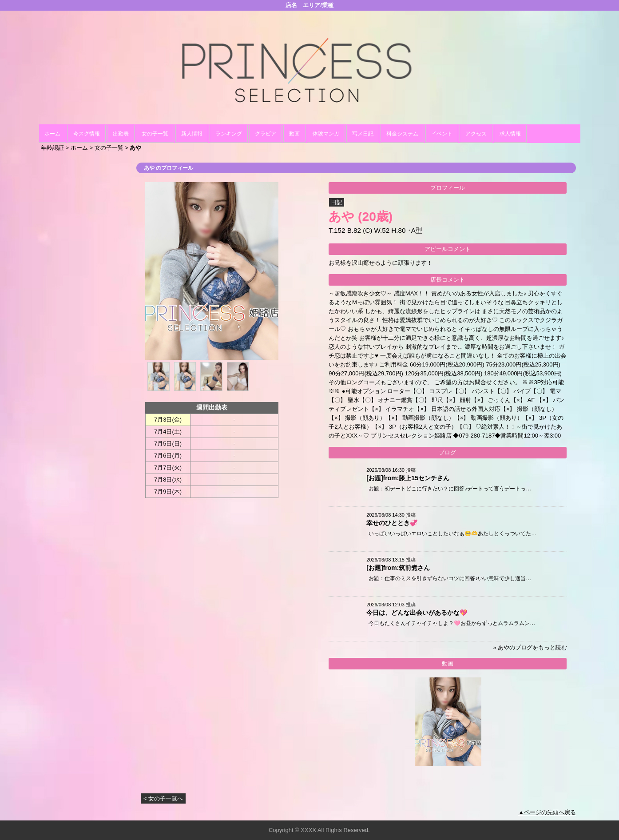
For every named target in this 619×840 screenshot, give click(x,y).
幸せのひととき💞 (392, 523)
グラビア (266, 134)
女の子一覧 (155, 134)
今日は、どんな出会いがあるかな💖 (417, 613)
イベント (442, 134)
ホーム (52, 134)
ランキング (229, 134)
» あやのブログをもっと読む (530, 647)
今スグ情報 (87, 134)
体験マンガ (326, 134)
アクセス (476, 134)
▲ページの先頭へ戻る (547, 812)
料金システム (402, 134)
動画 (294, 134)
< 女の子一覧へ (163, 798)
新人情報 (192, 134)
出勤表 (121, 134)
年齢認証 (52, 148)
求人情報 (510, 134)
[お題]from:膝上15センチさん (408, 478)
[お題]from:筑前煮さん (398, 568)
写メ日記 (363, 134)
